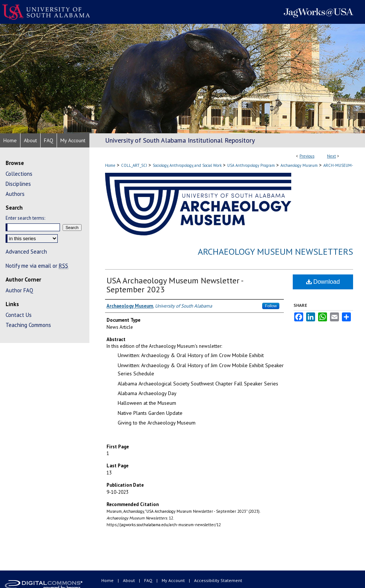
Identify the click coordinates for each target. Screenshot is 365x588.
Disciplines (18, 184)
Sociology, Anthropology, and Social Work (187, 165)
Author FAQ (19, 290)
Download (323, 282)
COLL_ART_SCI (134, 165)
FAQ (149, 580)
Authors (15, 194)
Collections (19, 174)
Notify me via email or (37, 266)
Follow (271, 306)
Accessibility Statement (218, 580)
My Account (174, 580)
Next (331, 156)
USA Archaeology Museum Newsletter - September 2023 (175, 285)
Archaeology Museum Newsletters (275, 252)
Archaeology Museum (299, 165)
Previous (307, 156)
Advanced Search (26, 252)
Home (110, 165)
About (129, 580)
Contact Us (19, 315)
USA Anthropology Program (251, 165)
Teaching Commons (28, 325)
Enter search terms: (25, 218)
